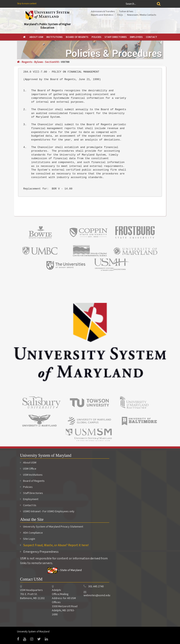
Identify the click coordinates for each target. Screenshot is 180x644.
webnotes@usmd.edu (97, 595)
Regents (27, 62)
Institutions (55, 37)
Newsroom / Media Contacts (142, 15)
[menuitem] (25, 37)
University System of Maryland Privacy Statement (53, 527)
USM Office (28, 469)
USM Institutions (31, 475)
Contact (152, 37)
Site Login (29, 539)
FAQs (120, 15)
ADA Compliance (33, 533)
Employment (29, 499)
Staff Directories (116, 37)
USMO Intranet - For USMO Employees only (47, 511)
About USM (36, 37)
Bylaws (39, 62)
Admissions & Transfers (103, 11)
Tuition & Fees (126, 11)
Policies (96, 37)
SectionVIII (52, 62)
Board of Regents (77, 37)
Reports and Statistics (102, 15)
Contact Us (28, 505)
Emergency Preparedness (41, 552)
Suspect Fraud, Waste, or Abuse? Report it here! (56, 545)
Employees (136, 37)
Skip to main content (27, 4)
